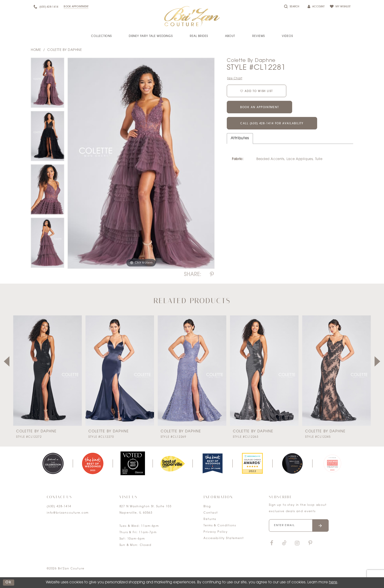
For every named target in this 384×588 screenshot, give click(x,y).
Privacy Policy (216, 532)
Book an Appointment (259, 108)
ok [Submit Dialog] (9, 582)
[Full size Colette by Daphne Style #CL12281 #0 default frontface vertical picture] (141, 163)
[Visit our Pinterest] (310, 543)
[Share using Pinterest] (212, 275)
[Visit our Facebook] (272, 543)
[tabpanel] (48, 84)
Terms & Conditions (220, 526)
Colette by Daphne (65, 50)
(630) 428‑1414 (59, 507)
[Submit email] (320, 525)
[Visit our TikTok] (284, 543)
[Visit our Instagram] (297, 543)
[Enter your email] (299, 525)
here (333, 582)
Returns (210, 519)
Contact (211, 513)
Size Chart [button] (235, 79)
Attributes (240, 138)
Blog (207, 507)
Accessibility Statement (224, 538)
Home (36, 50)
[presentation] (48, 371)
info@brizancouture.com (68, 513)
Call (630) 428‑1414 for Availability (272, 124)
